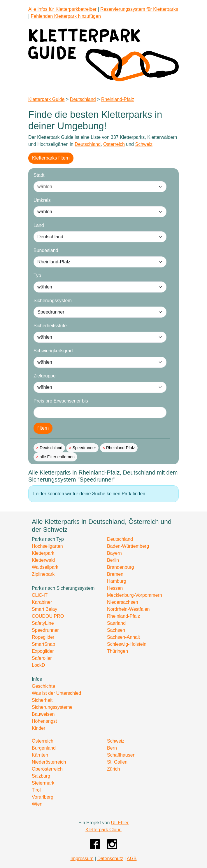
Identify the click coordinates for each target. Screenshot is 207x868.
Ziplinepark (43, 574)
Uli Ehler (120, 823)
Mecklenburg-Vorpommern (135, 595)
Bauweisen (43, 714)
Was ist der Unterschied (56, 693)
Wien (37, 804)
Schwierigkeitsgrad (53, 351)
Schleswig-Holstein (127, 644)
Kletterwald (43, 560)
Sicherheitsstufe (50, 326)
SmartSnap (43, 644)
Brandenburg (121, 567)
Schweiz (144, 144)
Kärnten (40, 755)
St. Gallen (117, 762)
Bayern (114, 553)
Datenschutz (110, 859)
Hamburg (117, 581)
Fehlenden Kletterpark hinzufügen (66, 16)
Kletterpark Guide (47, 99)
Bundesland (46, 250)
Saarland (116, 623)
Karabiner (42, 602)
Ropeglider (43, 637)
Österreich (114, 144)
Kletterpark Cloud (103, 830)
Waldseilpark (45, 567)
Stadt (39, 175)
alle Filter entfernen (57, 457)
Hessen (115, 588)
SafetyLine (43, 623)
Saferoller (42, 658)
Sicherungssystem (53, 301)
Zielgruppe (45, 376)
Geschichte (43, 686)
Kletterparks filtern (51, 158)
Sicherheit (42, 700)
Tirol (36, 790)
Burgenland (44, 748)
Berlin (113, 560)
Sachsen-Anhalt (123, 637)
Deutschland (83, 99)
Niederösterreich (49, 762)
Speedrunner (84, 448)
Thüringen (117, 651)
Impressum (82, 859)
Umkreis (42, 200)
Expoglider (43, 651)
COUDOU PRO (48, 616)
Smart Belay (44, 609)
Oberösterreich (47, 769)
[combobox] (94, 187)
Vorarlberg (43, 797)
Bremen (115, 574)
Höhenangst (44, 721)
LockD (38, 665)
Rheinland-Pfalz (118, 99)
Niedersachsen (123, 602)
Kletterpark (43, 553)
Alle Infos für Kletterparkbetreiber (62, 9)
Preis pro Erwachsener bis (61, 401)
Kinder (38, 728)
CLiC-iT (40, 595)
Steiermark (43, 783)
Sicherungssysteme (52, 707)
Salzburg (41, 776)
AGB (132, 859)
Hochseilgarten (47, 546)
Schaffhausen (121, 755)
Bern (112, 748)
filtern (43, 428)
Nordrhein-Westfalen (128, 609)
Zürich (113, 769)
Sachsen (116, 630)
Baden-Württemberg (128, 546)
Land (39, 225)
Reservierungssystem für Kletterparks (139, 9)
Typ (37, 275)
